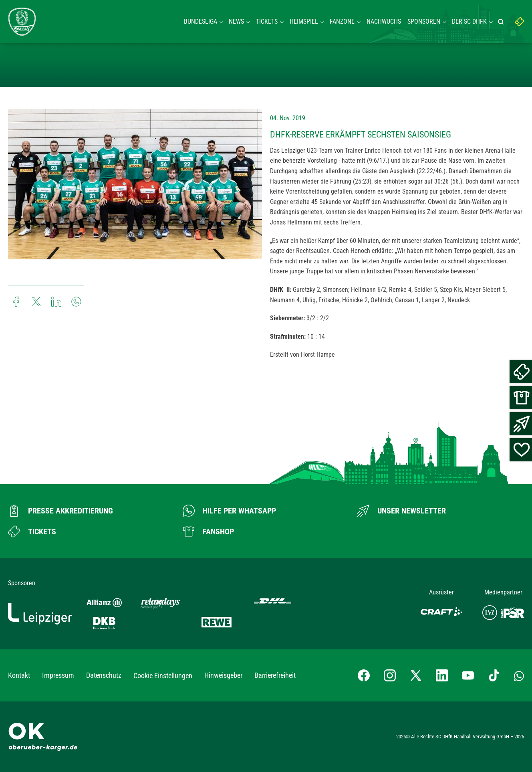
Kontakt (19, 675)
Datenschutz (104, 675)
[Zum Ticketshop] (32, 532)
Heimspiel (304, 21)
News (236, 21)
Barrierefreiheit (275, 675)
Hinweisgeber (223, 675)
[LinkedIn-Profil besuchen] (442, 675)
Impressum (58, 675)
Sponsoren (424, 21)
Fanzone (342, 21)
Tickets (267, 21)
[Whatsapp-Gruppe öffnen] (519, 675)
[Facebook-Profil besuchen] (364, 675)
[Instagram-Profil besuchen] (390, 675)
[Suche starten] (502, 22)
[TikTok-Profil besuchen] (494, 675)
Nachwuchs (384, 21)
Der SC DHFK (469, 21)
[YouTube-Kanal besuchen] (468, 675)
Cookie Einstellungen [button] (163, 676)
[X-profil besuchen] (416, 675)
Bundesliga (201, 21)
